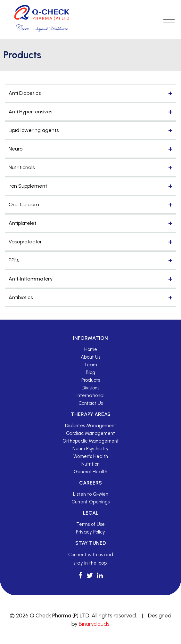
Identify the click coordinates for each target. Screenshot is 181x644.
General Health (90, 472)
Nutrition (90, 464)
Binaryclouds (94, 624)
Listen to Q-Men (91, 494)
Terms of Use (90, 524)
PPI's (14, 260)
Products (91, 380)
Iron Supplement (28, 186)
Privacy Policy (90, 532)
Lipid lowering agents (34, 130)
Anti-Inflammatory (31, 279)
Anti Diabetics (25, 93)
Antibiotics (21, 297)
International (90, 395)
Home (91, 349)
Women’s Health (91, 456)
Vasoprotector (25, 242)
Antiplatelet (22, 223)
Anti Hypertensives (30, 112)
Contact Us (91, 403)
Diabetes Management (91, 426)
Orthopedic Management (91, 441)
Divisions (90, 388)
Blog (90, 372)
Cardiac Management (90, 433)
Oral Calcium (24, 204)
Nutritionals (22, 167)
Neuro (16, 149)
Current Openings (90, 502)
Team (90, 365)
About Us (90, 357)
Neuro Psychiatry (90, 449)
